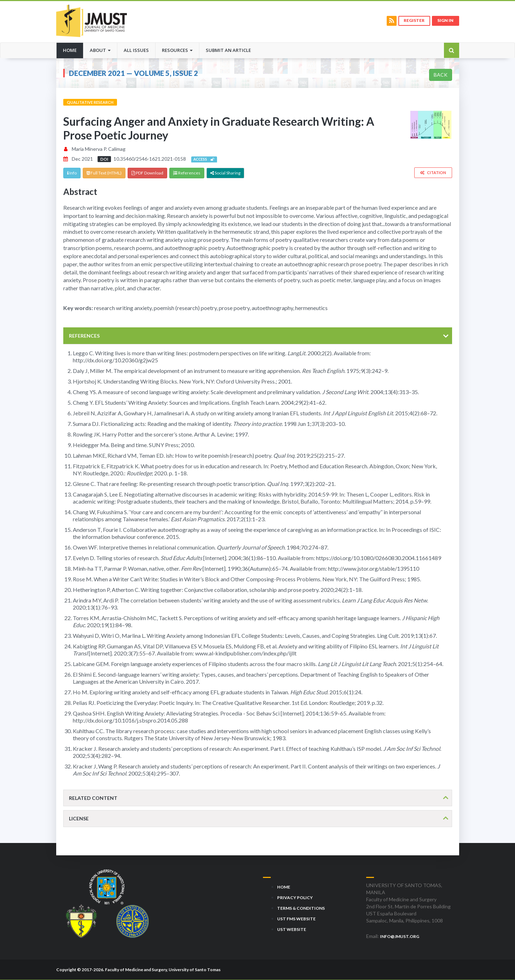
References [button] (84, 336)
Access (204, 160)
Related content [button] (93, 798)
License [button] (79, 819)
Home (73, 50)
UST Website (292, 929)
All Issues (136, 50)
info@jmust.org (400, 936)
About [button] (100, 50)
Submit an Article (228, 50)
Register (414, 21)
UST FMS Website (296, 919)
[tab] (258, 336)
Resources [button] (177, 50)
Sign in (445, 21)
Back (441, 75)
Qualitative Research (90, 102)
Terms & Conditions (301, 908)
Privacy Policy (295, 898)
